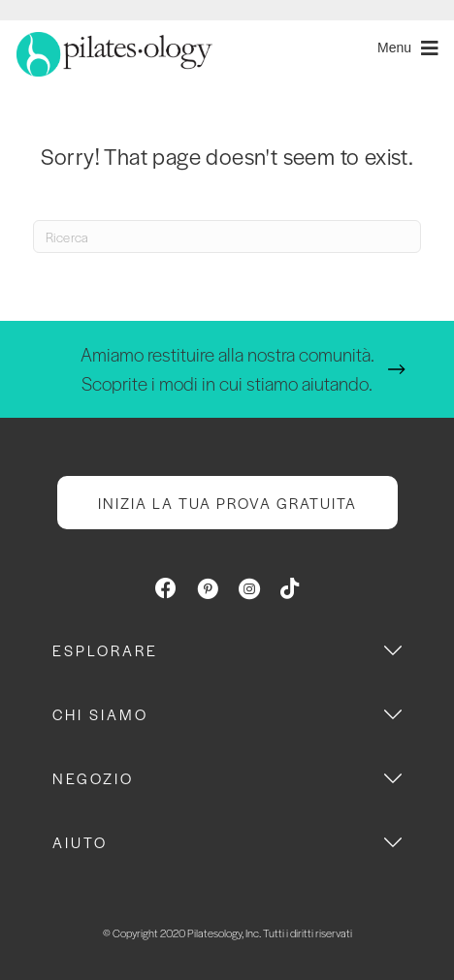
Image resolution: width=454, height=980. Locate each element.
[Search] (227, 237)
